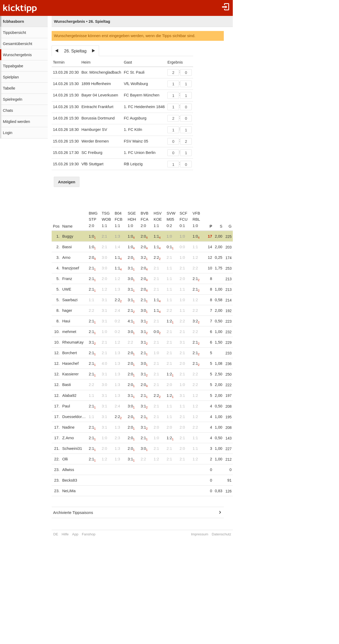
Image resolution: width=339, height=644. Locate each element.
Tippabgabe (13, 66)
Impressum (200, 534)
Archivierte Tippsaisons (73, 513)
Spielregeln (13, 99)
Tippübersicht (14, 33)
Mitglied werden (17, 122)
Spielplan (11, 77)
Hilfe (65, 534)
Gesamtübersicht (18, 44)
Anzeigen (67, 182)
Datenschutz (222, 534)
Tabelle (9, 88)
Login (8, 133)
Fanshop (89, 534)
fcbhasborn (14, 21)
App (75, 534)
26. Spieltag (75, 51)
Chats (8, 110)
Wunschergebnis (17, 55)
